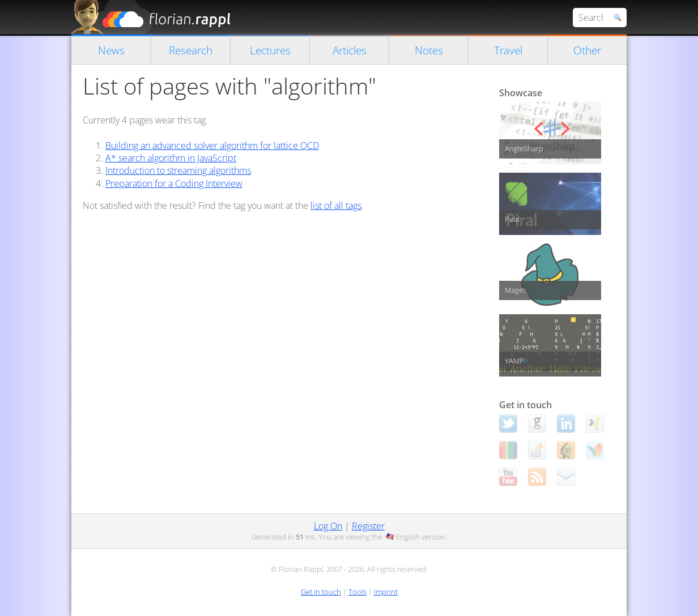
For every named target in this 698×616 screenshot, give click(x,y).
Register (368, 526)
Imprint (386, 592)
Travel (508, 50)
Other (587, 50)
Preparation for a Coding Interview (174, 183)
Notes (429, 50)
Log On (328, 526)
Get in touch (321, 592)
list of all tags (336, 206)
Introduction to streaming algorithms (178, 170)
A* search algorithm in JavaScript (171, 158)
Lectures (270, 50)
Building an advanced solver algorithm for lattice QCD (212, 146)
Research (191, 50)
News (111, 50)
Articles (350, 50)
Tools (357, 592)
